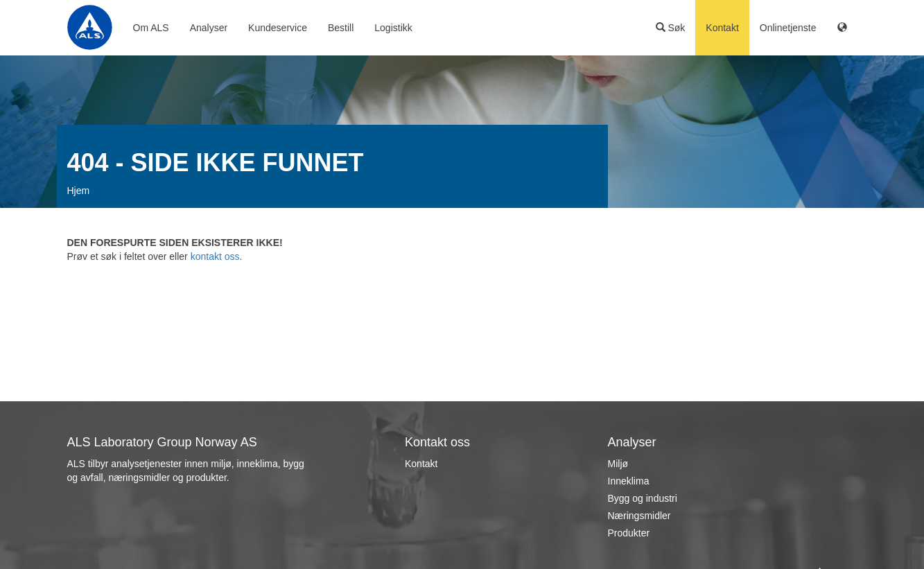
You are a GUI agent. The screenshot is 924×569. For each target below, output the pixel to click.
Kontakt (722, 28)
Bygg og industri (643, 498)
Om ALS (151, 28)
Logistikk (393, 28)
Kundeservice (278, 28)
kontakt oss (215, 256)
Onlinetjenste (788, 28)
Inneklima (629, 481)
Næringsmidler (639, 516)
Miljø (618, 464)
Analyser (209, 28)
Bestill (341, 28)
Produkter (629, 533)
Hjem (79, 191)
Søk (671, 28)
